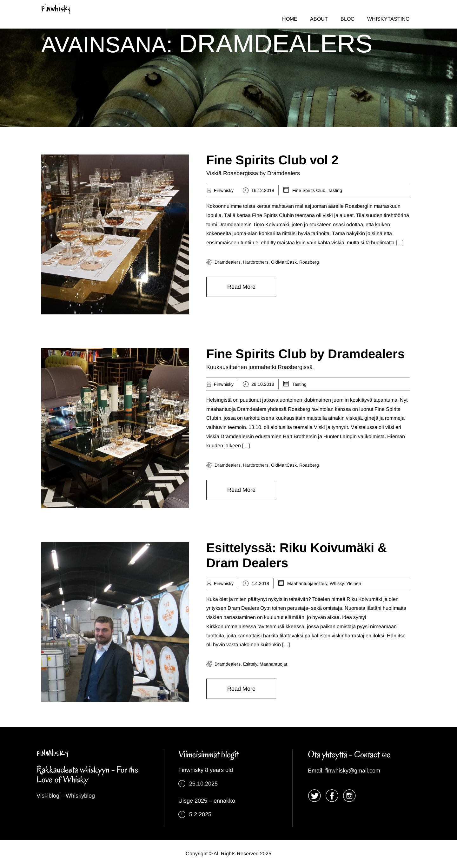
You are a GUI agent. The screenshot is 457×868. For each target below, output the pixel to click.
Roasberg (309, 262)
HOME (290, 19)
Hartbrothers (256, 262)
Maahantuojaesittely (307, 583)
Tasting (335, 190)
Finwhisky (56, 9)
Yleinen (354, 583)
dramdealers (228, 262)
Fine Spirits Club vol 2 (272, 160)
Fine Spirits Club (309, 190)
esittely (250, 664)
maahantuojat (273, 664)
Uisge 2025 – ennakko (207, 801)
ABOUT (319, 19)
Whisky (337, 583)
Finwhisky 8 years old (206, 770)
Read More (241, 287)
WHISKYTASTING (388, 19)
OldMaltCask (284, 262)
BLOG (348, 19)
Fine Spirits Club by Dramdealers (305, 354)
